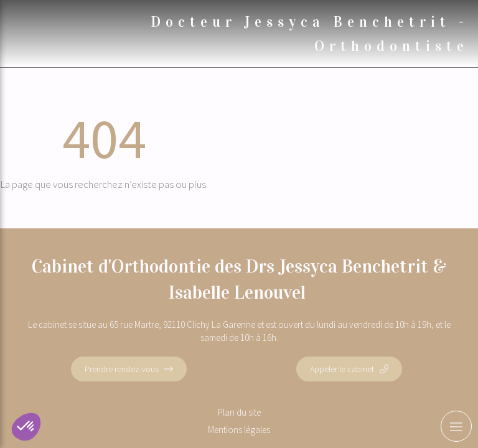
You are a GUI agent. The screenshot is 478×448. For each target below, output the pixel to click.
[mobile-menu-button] (456, 426)
